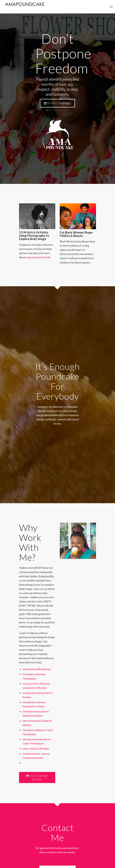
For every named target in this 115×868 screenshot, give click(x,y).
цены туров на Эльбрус (36, 749)
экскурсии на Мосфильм (37, 669)
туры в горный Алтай (38, 257)
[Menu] (111, 7)
